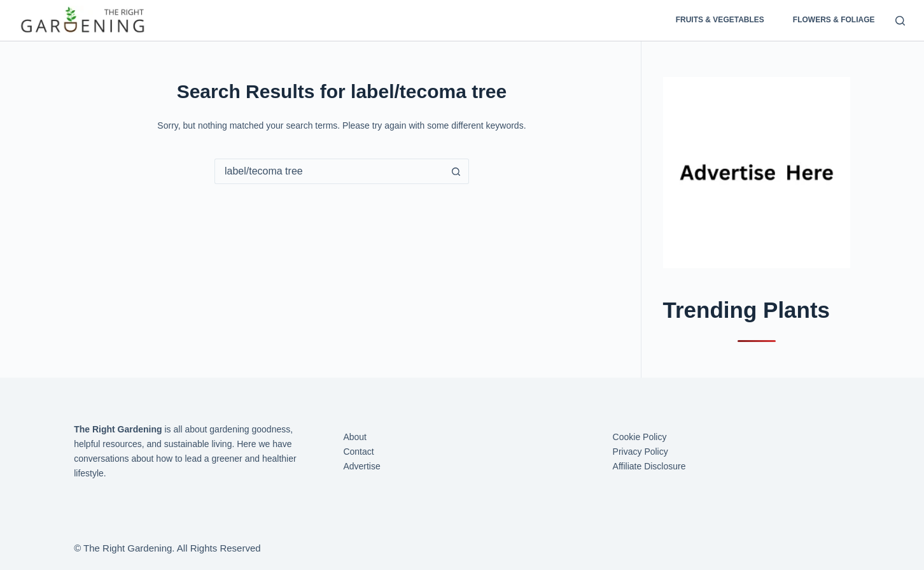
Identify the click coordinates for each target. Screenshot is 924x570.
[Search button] (456, 171)
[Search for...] (329, 171)
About (355, 437)
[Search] (900, 21)
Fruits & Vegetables (720, 20)
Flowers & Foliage (834, 20)
